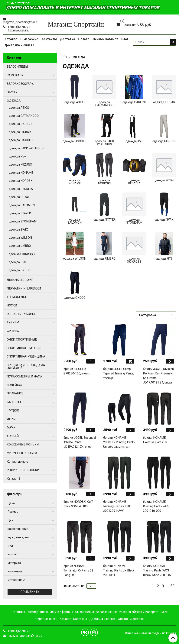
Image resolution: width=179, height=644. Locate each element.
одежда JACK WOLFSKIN (26, 148)
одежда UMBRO (20, 246)
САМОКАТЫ (15, 75)
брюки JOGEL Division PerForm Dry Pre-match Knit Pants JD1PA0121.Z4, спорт (159, 376)
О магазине (29, 39)
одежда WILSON (20, 238)
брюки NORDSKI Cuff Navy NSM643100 (78, 504)
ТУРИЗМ (13, 322)
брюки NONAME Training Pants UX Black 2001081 (119, 570)
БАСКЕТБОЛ (16, 402)
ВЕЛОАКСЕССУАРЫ (21, 84)
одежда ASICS (19, 108)
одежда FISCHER (21, 140)
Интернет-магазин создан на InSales (150, 633)
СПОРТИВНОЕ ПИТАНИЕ (24, 348)
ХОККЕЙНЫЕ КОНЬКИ (23, 444)
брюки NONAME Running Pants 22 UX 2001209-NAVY (117, 506)
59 (172, 586)
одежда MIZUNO (20, 165)
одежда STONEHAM (23, 221)
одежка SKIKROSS (22, 254)
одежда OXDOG (20, 270)
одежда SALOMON (22, 205)
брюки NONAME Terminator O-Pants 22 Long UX (78, 570)
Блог (125, 39)
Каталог (11, 39)
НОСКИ (12, 305)
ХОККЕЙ (13, 436)
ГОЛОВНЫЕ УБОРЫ (21, 314)
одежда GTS (17, 262)
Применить (30, 592)
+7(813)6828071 (18, 27)
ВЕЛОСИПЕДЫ (17, 67)
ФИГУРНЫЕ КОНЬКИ (22, 453)
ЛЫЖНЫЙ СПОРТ (20, 280)
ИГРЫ (11, 419)
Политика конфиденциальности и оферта (41, 612)
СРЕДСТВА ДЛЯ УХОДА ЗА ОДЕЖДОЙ (26, 366)
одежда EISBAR (20, 132)
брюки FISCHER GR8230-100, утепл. (77, 371)
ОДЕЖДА (14, 101)
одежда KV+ (17, 156)
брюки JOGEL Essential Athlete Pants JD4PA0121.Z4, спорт (80, 442)
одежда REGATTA (21, 189)
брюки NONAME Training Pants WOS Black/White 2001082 (157, 570)
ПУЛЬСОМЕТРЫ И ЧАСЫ (25, 376)
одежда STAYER (20, 213)
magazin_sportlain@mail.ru (21, 22)
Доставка (68, 39)
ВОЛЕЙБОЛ (15, 385)
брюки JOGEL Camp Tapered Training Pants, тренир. (119, 373)
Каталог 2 (14, 479)
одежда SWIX (18, 230)
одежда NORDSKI (21, 181)
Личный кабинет (105, 39)
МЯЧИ (11, 427)
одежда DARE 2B (21, 124)
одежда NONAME (21, 173)
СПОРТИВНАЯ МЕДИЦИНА (26, 356)
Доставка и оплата (19, 45)
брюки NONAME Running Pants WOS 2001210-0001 (156, 506)
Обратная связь (46, 619)
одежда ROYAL (19, 197)
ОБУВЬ (12, 92)
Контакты (49, 39)
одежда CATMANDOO (24, 116)
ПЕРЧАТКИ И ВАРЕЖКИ (24, 288)
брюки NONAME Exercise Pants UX (155, 440)
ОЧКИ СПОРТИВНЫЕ (22, 340)
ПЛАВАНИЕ (15, 393)
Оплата (84, 39)
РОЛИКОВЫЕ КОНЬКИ (23, 470)
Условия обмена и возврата (139, 612)
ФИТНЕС (13, 331)
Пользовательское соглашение (94, 612)
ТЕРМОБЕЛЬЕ (17, 297)
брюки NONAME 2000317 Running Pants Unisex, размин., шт (119, 442)
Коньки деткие (17, 462)
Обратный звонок (18, 30)
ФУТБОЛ (13, 411)
